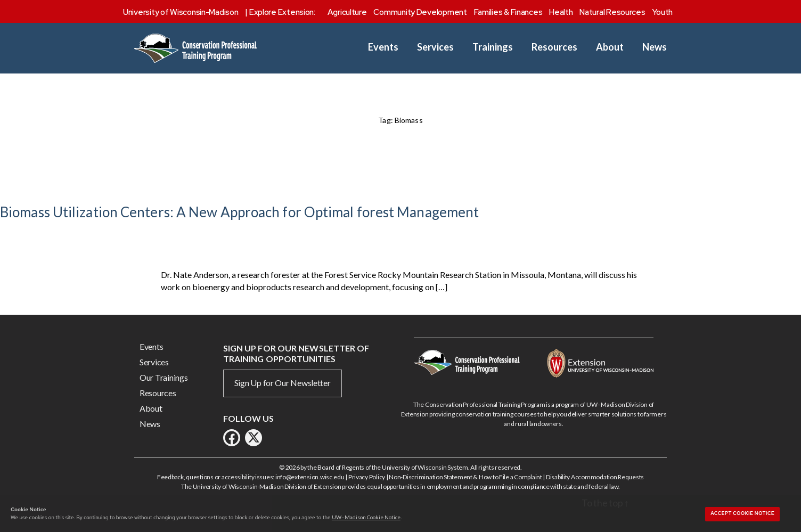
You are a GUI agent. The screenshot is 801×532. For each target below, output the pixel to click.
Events (383, 47)
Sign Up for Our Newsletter (283, 383)
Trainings (493, 47)
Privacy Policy (367, 477)
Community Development (420, 12)
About (610, 47)
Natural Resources (612, 12)
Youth (662, 12)
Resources (554, 47)
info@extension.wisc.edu (310, 477)
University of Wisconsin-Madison (181, 12)
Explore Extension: (282, 12)
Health (561, 12)
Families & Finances (508, 12)
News (655, 47)
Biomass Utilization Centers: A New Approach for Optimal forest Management (239, 212)
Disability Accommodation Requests (595, 477)
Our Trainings (164, 377)
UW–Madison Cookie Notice (366, 517)
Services (435, 47)
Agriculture (347, 12)
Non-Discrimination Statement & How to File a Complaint (465, 477)
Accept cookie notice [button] (742, 513)
